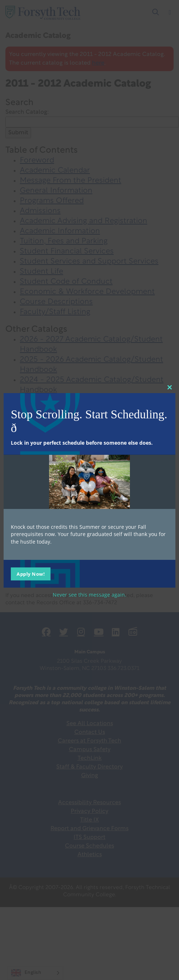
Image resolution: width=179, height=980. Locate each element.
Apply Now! (31, 574)
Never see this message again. (89, 595)
